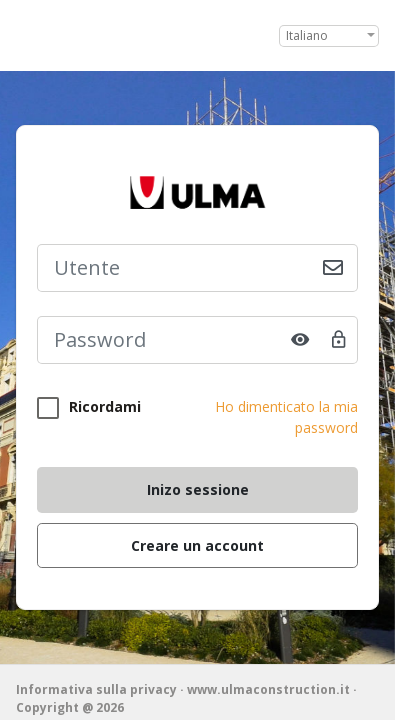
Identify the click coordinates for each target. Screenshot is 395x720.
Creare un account (197, 545)
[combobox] (329, 36)
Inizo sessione (198, 489)
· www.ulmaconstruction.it (266, 689)
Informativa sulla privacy (96, 689)
